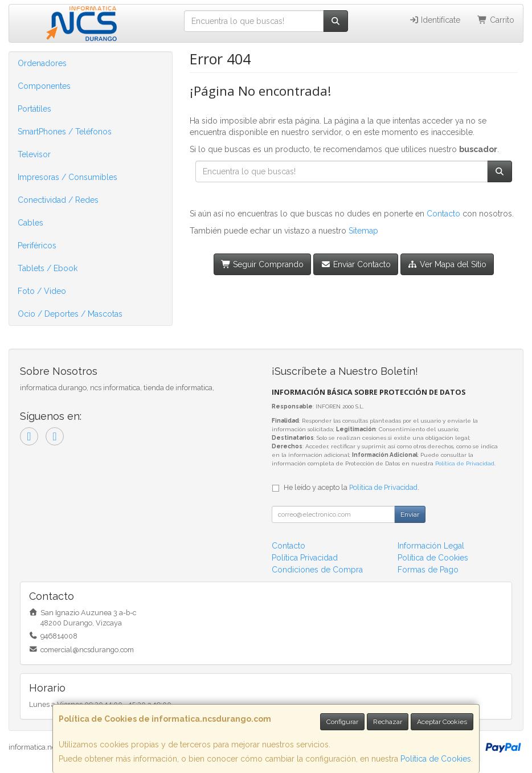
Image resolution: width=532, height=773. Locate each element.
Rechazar (388, 722)
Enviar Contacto (356, 264)
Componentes (44, 86)
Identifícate (435, 20)
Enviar (410, 514)
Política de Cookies (436, 759)
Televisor (34, 154)
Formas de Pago (428, 570)
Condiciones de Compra (317, 570)
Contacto (443, 214)
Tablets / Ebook (48, 268)
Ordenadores (42, 63)
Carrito (496, 20)
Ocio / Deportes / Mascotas (70, 314)
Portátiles (34, 109)
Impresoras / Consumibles (67, 177)
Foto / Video (42, 291)
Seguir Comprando (263, 264)
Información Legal (431, 546)
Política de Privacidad (465, 463)
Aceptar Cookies (442, 722)
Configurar (342, 722)
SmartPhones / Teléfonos (65, 132)
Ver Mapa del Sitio (447, 264)
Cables (30, 223)
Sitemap (363, 231)
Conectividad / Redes (58, 200)
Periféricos (37, 246)
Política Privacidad (305, 558)
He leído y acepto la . (351, 487)
